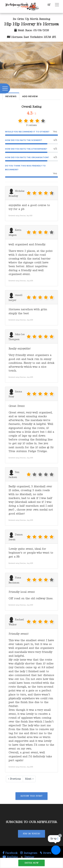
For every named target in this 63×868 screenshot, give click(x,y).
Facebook (10, 853)
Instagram (29, 853)
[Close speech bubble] (60, 838)
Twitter (27, 857)
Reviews (11, 96)
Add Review (30, 96)
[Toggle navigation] (57, 5)
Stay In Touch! (32, 834)
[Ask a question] (56, 850)
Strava (46, 853)
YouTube (10, 857)
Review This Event (31, 796)
